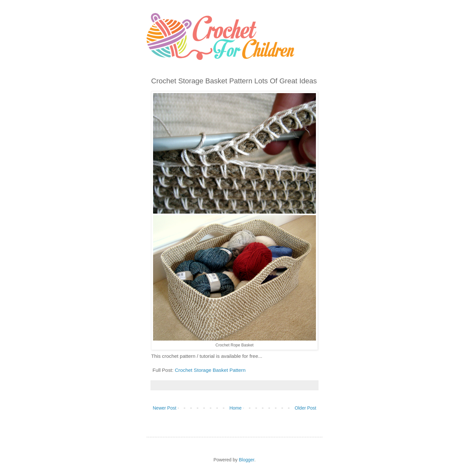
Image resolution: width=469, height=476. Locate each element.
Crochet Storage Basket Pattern (210, 370)
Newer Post (164, 408)
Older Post (306, 408)
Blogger (246, 460)
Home (235, 408)
